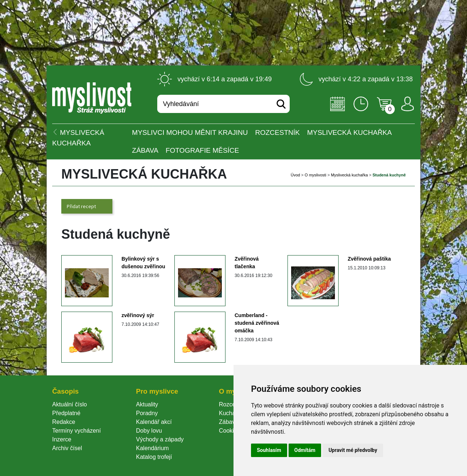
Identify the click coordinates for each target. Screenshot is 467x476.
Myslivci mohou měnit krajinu (190, 132)
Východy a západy (160, 439)
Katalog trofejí (154, 457)
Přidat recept (81, 206)
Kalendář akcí (154, 422)
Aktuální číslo (70, 404)
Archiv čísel (67, 448)
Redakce (64, 422)
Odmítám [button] (305, 450)
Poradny (147, 413)
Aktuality (147, 404)
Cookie (229, 431)
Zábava (145, 150)
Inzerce (62, 439)
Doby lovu (149, 431)
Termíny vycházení (76, 431)
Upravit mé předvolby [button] (353, 450)
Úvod (296, 175)
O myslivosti (315, 175)
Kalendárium (153, 448)
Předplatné (66, 413)
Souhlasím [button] (269, 450)
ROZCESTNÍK (277, 132)
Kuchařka (231, 413)
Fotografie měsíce (202, 150)
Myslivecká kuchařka (350, 132)
